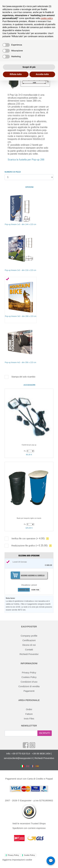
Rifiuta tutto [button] (16, 74)
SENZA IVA (24, 590)
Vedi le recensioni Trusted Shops (29, 823)
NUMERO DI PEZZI (13, 172)
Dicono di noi (29, 645)
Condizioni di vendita (29, 686)
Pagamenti (29, 691)
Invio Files (29, 719)
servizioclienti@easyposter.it (18, 758)
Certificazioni (29, 640)
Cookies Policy (29, 677)
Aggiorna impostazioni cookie (17, 860)
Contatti (29, 650)
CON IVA (35, 590)
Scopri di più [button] (29, 67)
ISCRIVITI (45, 733)
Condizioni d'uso (29, 682)
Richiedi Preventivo (44, 758)
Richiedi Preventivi (29, 654)
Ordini (29, 709)
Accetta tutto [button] (42, 74)
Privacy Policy (29, 673)
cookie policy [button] (47, 18)
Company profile (29, 636)
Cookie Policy (29, 855)
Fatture (29, 714)
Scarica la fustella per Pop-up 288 (26, 160)
